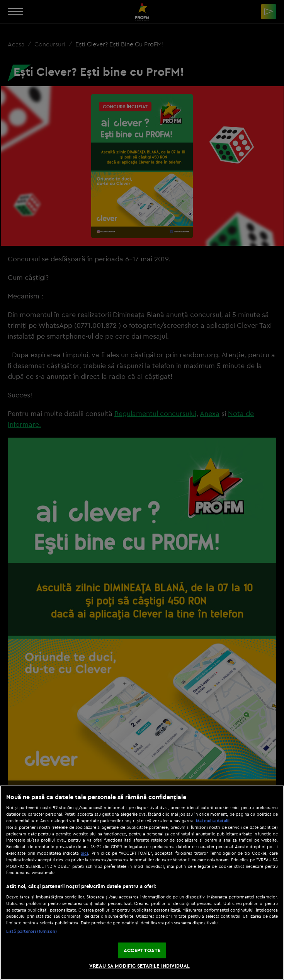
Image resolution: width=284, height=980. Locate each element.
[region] (142, 883)
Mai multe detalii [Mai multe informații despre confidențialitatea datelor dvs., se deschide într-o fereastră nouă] (213, 821)
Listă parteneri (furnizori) (31, 931)
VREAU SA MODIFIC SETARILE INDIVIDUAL (139, 966)
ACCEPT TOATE (142, 950)
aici (84, 853)
